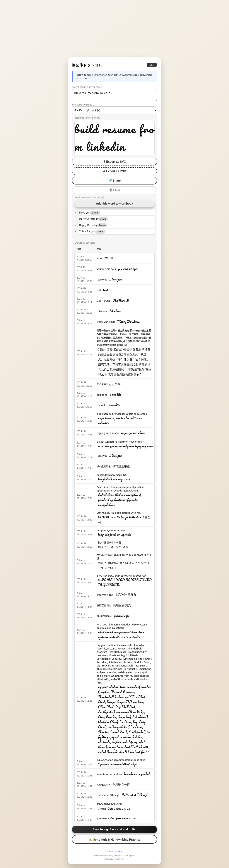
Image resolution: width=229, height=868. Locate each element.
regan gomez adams (108, 433)
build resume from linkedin (114, 95)
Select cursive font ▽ (83, 105)
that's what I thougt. (108, 795)
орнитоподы (104, 616)
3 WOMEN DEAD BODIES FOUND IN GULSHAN (121, 576)
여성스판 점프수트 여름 (109, 542)
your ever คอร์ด (105, 818)
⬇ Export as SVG (115, 162)
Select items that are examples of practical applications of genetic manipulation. (120, 489)
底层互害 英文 (104, 605)
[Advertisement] (114, 29)
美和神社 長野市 (105, 595)
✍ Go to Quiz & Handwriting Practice (114, 839)
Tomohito (102, 395)
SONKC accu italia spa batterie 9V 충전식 (119, 513)
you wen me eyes (106, 269)
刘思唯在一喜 (104, 785)
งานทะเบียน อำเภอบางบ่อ (109, 804)
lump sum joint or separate (112, 530)
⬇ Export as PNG (114, 171)
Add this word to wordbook (114, 204)
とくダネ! (102, 384)
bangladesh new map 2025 (112, 475)
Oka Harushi (103, 301)
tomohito (102, 405)
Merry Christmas (106, 322)
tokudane (102, 311)
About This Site (114, 851)
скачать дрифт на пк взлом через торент (120, 442)
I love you (102, 280)
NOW (99, 258)
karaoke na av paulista (109, 774)
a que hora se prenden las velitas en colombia (122, 414)
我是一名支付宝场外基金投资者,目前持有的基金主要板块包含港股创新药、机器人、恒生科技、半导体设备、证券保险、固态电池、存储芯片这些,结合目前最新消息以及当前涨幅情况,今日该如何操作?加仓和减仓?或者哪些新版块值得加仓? (124, 338)
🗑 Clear (114, 190)
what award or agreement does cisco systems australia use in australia (122, 626)
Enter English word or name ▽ (88, 87)
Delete (95, 213)
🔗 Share (115, 181)
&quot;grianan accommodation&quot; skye (121, 760)
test (99, 290)
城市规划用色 (104, 466)
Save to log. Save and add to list (115, 829)
